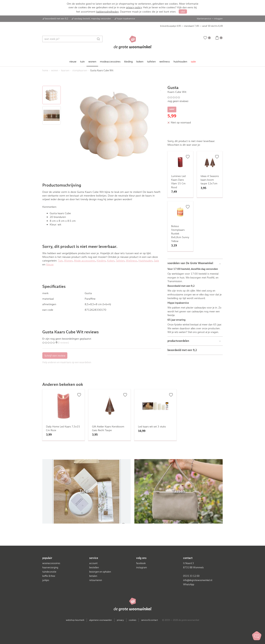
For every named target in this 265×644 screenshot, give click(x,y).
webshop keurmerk (75, 620)
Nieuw (50, 264)
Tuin (60, 261)
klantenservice (204, 19)
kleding (128, 62)
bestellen (94, 567)
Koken (111, 261)
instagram (142, 567)
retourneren (96, 580)
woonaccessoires (51, 563)
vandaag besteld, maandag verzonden (92, 19)
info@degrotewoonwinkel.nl (198, 580)
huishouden (180, 62)
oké (183, 12)
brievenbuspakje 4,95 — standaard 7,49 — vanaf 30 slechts (191, 26)
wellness (165, 62)
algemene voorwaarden (101, 620)
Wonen (68, 261)
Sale (156, 261)
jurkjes (46, 580)
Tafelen (120, 261)
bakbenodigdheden (107, 12)
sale (193, 62)
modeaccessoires (110, 62)
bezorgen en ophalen (100, 572)
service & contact (150, 620)
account (93, 563)
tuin (82, 62)
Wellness (131, 261)
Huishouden (145, 261)
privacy (120, 620)
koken (140, 62)
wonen (92, 62)
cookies (132, 620)
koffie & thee (49, 576)
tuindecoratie (49, 572)
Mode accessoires (85, 261)
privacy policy (134, 7)
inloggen (218, 19)
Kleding (101, 261)
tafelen (151, 62)
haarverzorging (50, 567)
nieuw (73, 62)
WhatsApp (189, 584)
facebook (141, 563)
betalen (93, 576)
